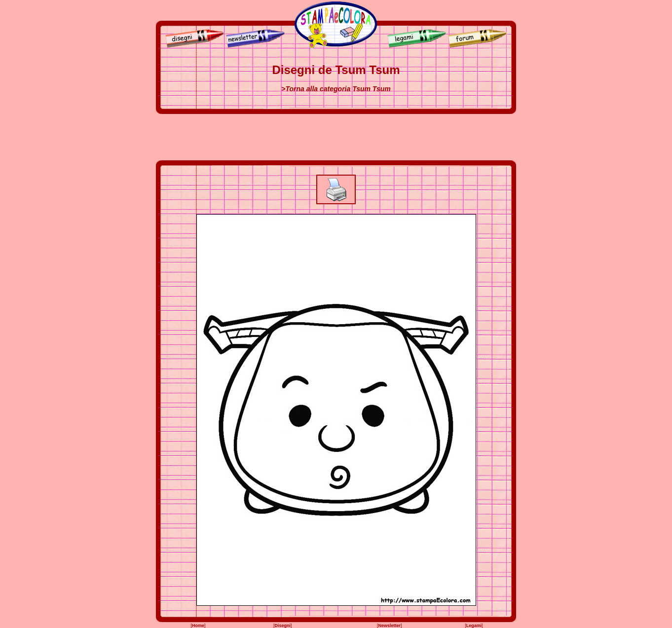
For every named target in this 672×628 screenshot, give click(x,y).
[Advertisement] (336, 137)
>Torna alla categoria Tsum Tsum (336, 89)
